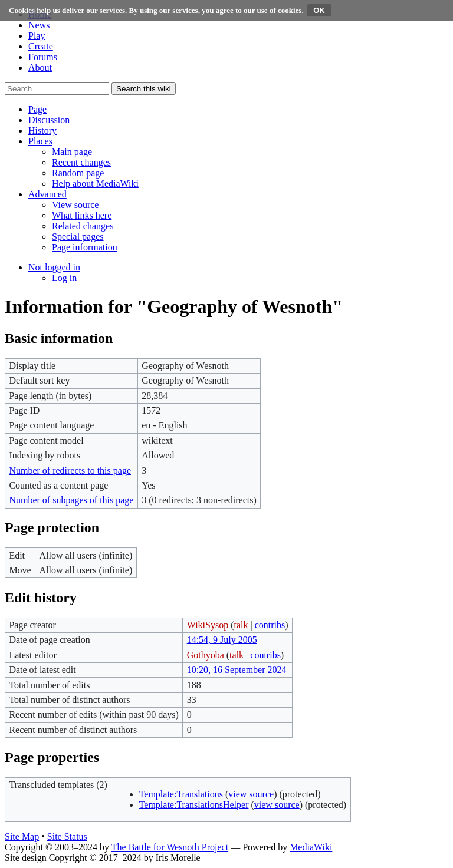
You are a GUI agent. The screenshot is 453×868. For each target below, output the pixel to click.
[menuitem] (72, 152)
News (39, 25)
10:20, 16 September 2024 (237, 670)
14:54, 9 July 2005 (222, 640)
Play (37, 36)
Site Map (22, 836)
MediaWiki (311, 847)
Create (41, 46)
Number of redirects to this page (70, 471)
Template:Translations (181, 794)
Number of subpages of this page (71, 500)
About (40, 67)
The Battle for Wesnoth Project (170, 847)
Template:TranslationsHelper (194, 805)
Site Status (67, 836)
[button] (37, 109)
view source (251, 794)
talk (241, 625)
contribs (270, 625)
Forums (43, 57)
